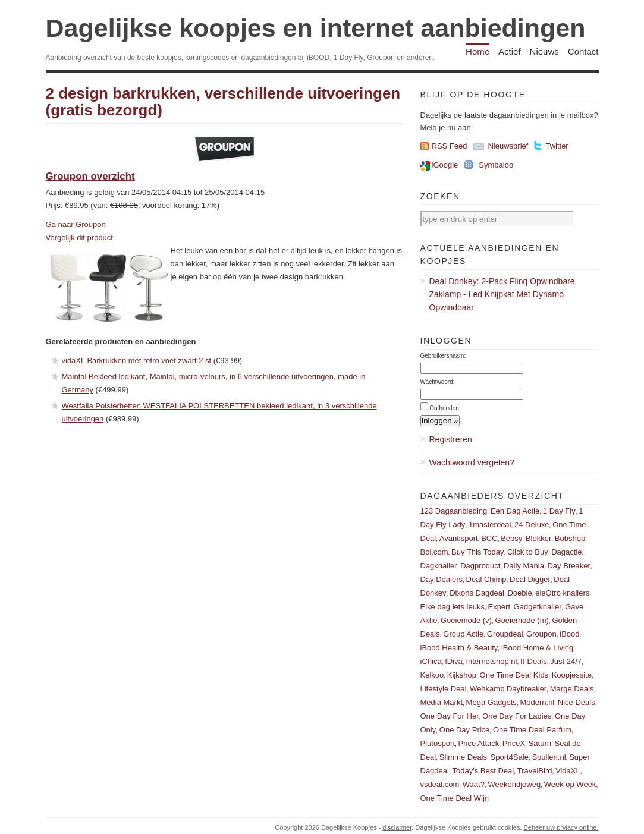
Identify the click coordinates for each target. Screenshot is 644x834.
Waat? (474, 784)
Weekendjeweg (514, 784)
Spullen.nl (549, 757)
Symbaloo (496, 165)
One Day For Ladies (517, 716)
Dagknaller (439, 566)
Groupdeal (505, 634)
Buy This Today (477, 552)
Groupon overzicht (90, 176)
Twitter (557, 146)
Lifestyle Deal (444, 689)
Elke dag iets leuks (453, 607)
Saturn (540, 743)
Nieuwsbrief (508, 146)
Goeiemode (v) (466, 620)
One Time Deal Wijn (455, 798)
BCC (489, 538)
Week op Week (570, 784)
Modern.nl (537, 702)
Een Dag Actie (515, 511)
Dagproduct (480, 566)
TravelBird (535, 771)
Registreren (451, 439)
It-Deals (534, 661)
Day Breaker (568, 566)
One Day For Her (450, 716)
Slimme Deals (463, 757)
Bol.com (434, 552)
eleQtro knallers (562, 593)
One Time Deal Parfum (532, 730)
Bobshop (570, 538)
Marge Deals (572, 689)
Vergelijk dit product (79, 237)
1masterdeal (490, 525)
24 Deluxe (532, 525)
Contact (583, 51)
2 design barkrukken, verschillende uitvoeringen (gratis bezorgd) (223, 102)
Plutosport (438, 743)
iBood (569, 634)
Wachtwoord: (438, 382)
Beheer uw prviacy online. (561, 827)
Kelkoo (432, 675)
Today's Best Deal (483, 771)
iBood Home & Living (537, 648)
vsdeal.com (440, 784)
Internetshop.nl (491, 661)
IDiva (454, 661)
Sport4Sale (510, 757)
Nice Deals (577, 702)
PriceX (514, 743)
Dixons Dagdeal (477, 593)
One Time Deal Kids (514, 675)
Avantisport (459, 538)
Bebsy (511, 538)
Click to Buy (528, 552)
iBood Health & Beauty (459, 648)
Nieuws (544, 51)
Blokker (538, 538)
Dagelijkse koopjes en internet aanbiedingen (316, 28)
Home (477, 51)
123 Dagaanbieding (454, 511)
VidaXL (568, 771)
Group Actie (463, 634)
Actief (510, 51)
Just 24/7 (566, 661)
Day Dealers (442, 579)
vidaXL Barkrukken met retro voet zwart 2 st (137, 361)
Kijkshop (462, 675)
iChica (431, 661)
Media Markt (442, 702)
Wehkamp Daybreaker (508, 689)
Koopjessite (572, 675)
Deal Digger (530, 579)
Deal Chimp (486, 579)
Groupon (541, 634)
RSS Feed (450, 146)
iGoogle (445, 165)
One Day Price (465, 730)
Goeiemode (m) (522, 620)
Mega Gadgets (491, 702)
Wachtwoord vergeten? (472, 462)
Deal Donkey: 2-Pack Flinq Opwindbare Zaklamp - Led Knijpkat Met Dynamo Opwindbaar (502, 294)
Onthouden (444, 408)
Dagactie (566, 552)
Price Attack (479, 743)
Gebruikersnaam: (443, 356)
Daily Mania (524, 566)
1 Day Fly (559, 511)
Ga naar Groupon (76, 224)
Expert (499, 607)
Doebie (519, 593)
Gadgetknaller (538, 607)
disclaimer (397, 827)
